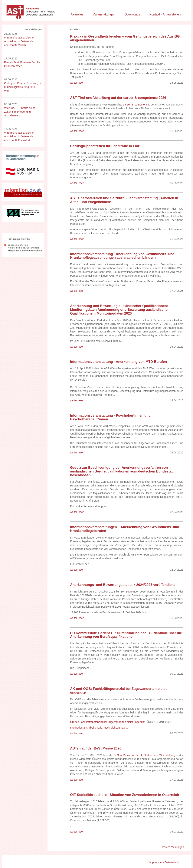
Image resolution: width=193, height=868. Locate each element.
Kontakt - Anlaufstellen (165, 14)
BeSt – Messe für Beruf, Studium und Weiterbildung (145, 755)
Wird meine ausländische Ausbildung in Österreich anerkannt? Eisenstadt (19, 136)
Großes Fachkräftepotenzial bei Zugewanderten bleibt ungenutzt (108, 722)
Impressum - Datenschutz (165, 862)
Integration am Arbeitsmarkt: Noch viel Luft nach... (99, 728)
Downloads (132, 14)
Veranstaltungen (104, 14)
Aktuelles (77, 14)
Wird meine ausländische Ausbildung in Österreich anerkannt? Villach (19, 41)
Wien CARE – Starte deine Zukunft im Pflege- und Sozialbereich (20, 112)
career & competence (136, 105)
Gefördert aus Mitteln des (19, 239)
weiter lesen (77, 83)
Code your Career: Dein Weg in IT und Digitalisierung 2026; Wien (23, 87)
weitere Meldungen (173, 847)
